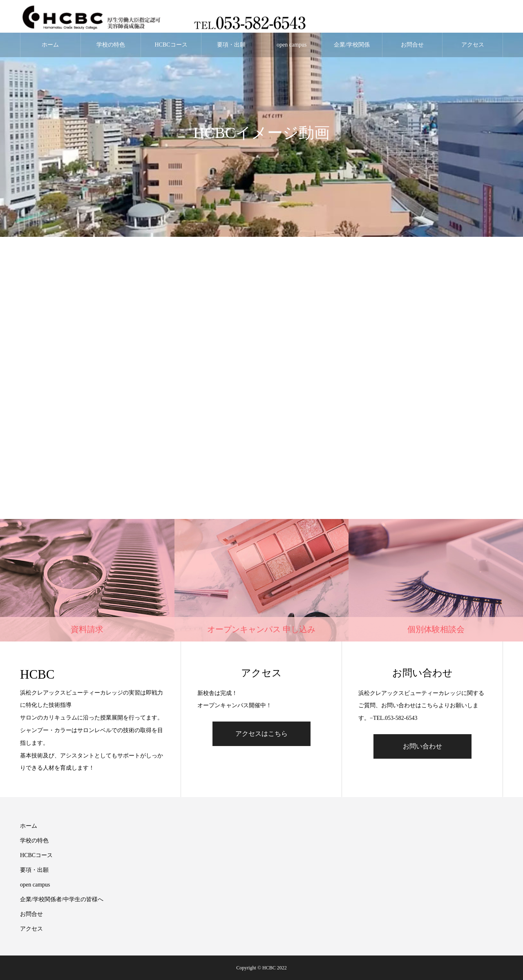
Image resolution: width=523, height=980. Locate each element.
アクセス (473, 45)
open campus (292, 45)
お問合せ (412, 45)
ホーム (50, 45)
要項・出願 (231, 45)
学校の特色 (111, 45)
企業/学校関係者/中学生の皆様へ (352, 49)
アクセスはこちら (261, 734)
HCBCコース (171, 45)
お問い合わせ (422, 746)
